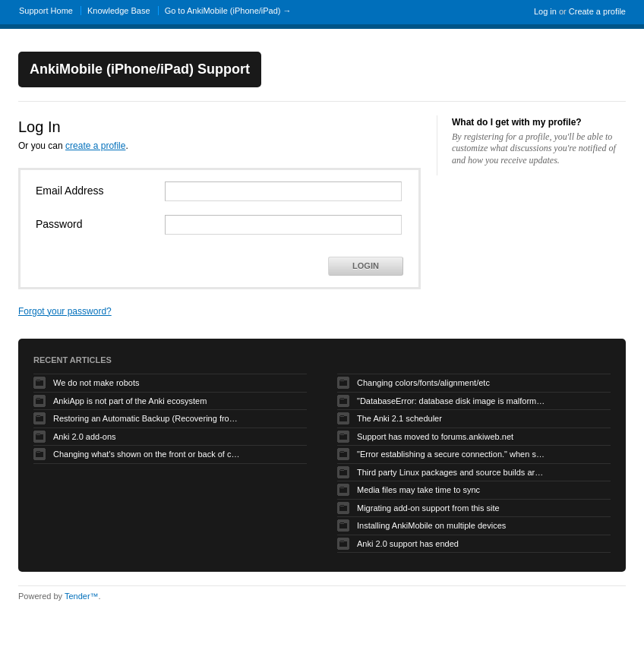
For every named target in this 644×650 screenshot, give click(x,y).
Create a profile (597, 11)
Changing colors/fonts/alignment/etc (423, 383)
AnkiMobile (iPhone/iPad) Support (140, 69)
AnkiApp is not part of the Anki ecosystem (130, 401)
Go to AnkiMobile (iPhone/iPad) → (228, 11)
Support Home (46, 11)
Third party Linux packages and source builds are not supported (452, 472)
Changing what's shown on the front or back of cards (148, 454)
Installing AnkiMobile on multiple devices (431, 525)
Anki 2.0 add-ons (85, 437)
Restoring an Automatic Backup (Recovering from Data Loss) (148, 418)
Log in (545, 11)
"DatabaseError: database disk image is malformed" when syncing (452, 401)
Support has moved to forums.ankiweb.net (435, 437)
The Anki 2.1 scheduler (399, 418)
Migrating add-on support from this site (428, 508)
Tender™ (82, 596)
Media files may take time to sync (418, 490)
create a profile (95, 146)
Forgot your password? (65, 311)
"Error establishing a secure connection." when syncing (452, 454)
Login (366, 266)
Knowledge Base (119, 11)
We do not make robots (96, 383)
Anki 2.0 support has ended (408, 544)
